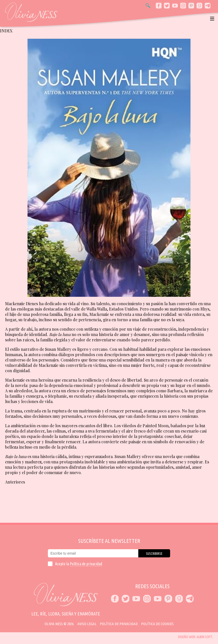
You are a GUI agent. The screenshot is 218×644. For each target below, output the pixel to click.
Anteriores (15, 482)
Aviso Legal (87, 624)
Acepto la (79, 564)
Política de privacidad (86, 564)
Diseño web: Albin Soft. (195, 637)
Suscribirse (154, 554)
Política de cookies (157, 624)
